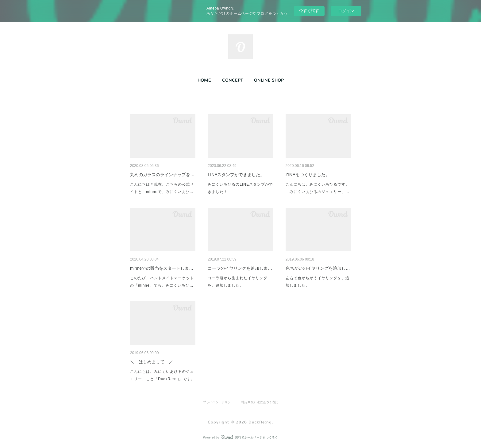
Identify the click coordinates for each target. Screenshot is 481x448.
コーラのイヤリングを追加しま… (240, 268)
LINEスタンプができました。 (236, 175)
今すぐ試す (309, 11)
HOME (204, 80)
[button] (204, 80)
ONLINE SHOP (269, 80)
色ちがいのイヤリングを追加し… (318, 268)
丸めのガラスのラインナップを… (162, 175)
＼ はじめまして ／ (152, 362)
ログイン (346, 11)
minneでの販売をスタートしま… (162, 268)
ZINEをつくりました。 (308, 175)
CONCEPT (233, 80)
